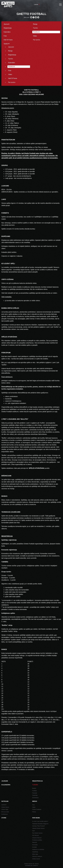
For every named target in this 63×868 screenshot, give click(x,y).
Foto (5, 36)
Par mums (36, 818)
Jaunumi (6, 24)
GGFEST (4, 805)
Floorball (35, 793)
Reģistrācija (8, 28)
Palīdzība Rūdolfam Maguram (40, 824)
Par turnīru (37, 40)
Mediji (35, 801)
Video (35, 36)
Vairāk (7, 44)
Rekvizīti (35, 842)
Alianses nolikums (37, 856)
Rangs (35, 24)
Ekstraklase (35, 798)
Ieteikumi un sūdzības (38, 849)
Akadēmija (35, 852)
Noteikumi (36, 32)
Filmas (34, 812)
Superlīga (35, 795)
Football (34, 791)
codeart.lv (35, 865)
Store (4, 818)
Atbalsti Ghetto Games (38, 828)
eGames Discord (37, 838)
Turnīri (35, 785)
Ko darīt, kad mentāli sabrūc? (40, 821)
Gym (34, 831)
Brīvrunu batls (5, 812)
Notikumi (5, 801)
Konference (5, 814)
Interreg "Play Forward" (39, 826)
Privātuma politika (37, 840)
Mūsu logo (35, 854)
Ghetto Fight (5, 809)
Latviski (36, 4)
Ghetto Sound (36, 859)
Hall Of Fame (8, 40)
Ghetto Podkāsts (37, 809)
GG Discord (36, 835)
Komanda (35, 845)
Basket (34, 788)
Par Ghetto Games (37, 833)
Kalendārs (7, 32)
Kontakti (35, 847)
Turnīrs (35, 28)
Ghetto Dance (5, 807)
